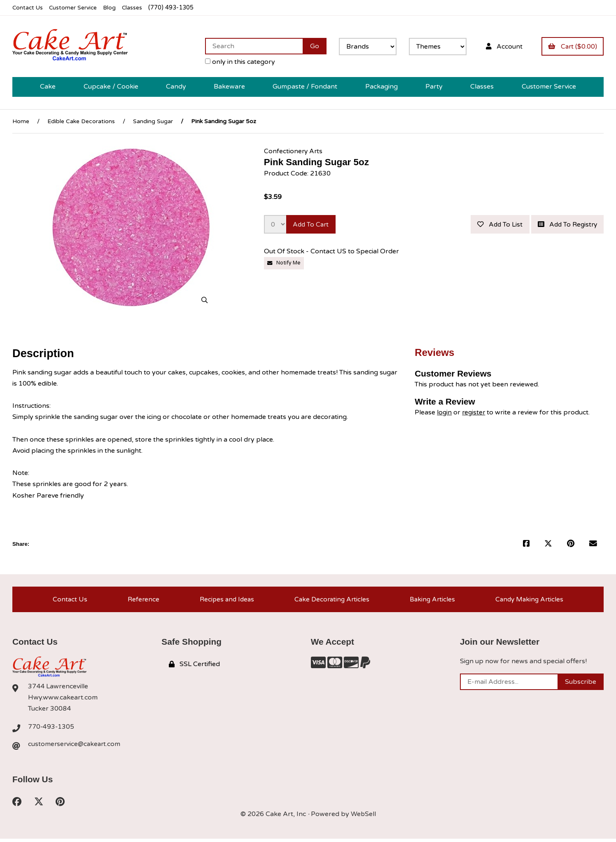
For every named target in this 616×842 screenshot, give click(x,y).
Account (501, 46)
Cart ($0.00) (572, 46)
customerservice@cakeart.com (75, 746)
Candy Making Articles (529, 600)
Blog (113, 8)
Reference (142, 600)
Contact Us (28, 8)
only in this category (237, 62)
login (444, 412)
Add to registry (566, 225)
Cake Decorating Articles (331, 600)
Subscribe (581, 684)
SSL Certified (194, 666)
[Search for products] (251, 46)
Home (21, 121)
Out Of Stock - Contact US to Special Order (332, 253)
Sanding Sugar (153, 121)
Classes (136, 8)
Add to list (495, 225)
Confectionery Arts (294, 151)
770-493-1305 (51, 729)
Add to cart (312, 225)
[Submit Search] (311, 46)
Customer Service (75, 8)
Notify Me (285, 264)
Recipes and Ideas (225, 600)
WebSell (363, 817)
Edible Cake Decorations (81, 121)
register (475, 412)
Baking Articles (432, 600)
